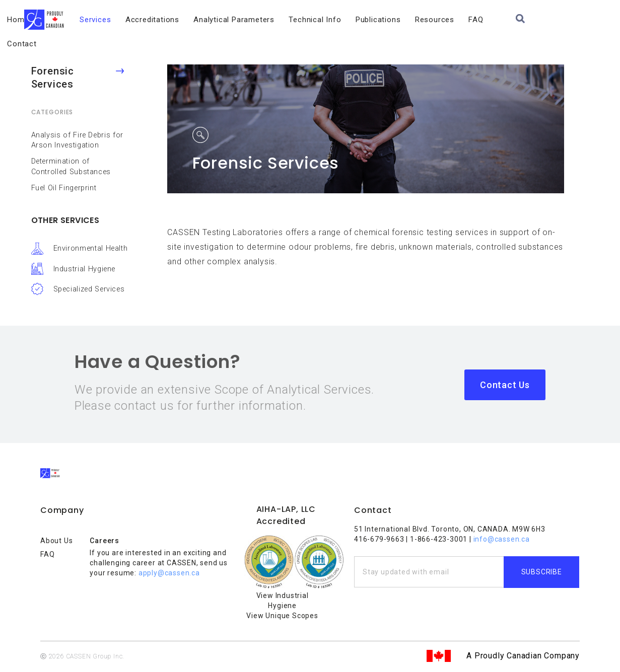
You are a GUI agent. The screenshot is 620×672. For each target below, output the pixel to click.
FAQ (508, 20)
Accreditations (185, 20)
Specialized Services (89, 289)
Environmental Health (91, 248)
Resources (467, 20)
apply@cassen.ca (169, 573)
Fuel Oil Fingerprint (64, 188)
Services (127, 20)
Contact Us (505, 385)
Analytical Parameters (267, 20)
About (87, 20)
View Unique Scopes (282, 616)
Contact (545, 20)
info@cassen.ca (502, 539)
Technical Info (348, 20)
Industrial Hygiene (85, 269)
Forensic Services (53, 78)
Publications (410, 20)
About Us (56, 541)
